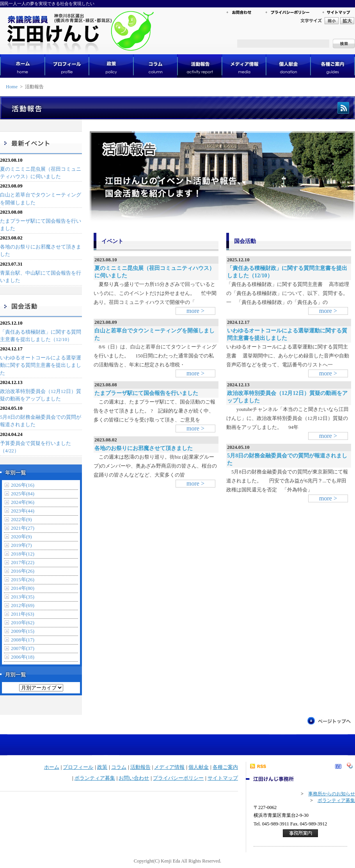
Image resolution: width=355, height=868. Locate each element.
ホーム (52, 767)
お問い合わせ (134, 778)
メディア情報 (169, 767)
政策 (102, 767)
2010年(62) (23, 623)
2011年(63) (22, 614)
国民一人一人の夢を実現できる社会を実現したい (47, 4)
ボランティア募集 (95, 778)
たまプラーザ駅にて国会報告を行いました (146, 393)
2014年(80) (23, 588)
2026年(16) (23, 485)
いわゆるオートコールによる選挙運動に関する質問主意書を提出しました (41, 365)
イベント (112, 241)
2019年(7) (21, 545)
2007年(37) (23, 648)
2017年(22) (23, 563)
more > (195, 311)
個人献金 (199, 767)
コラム (119, 767)
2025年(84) (23, 494)
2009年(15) (23, 631)
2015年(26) (23, 580)
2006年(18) (23, 657)
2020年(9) (21, 537)
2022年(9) (21, 520)
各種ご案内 (225, 767)
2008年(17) (23, 640)
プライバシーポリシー (178, 778)
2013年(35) (23, 597)
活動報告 (140, 767)
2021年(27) (23, 528)
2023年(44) (23, 511)
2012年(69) (23, 605)
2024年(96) (23, 502)
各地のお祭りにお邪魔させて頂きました (144, 448)
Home (12, 87)
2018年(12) (23, 554)
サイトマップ (223, 778)
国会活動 (245, 241)
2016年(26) (23, 571)
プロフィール (78, 767)
